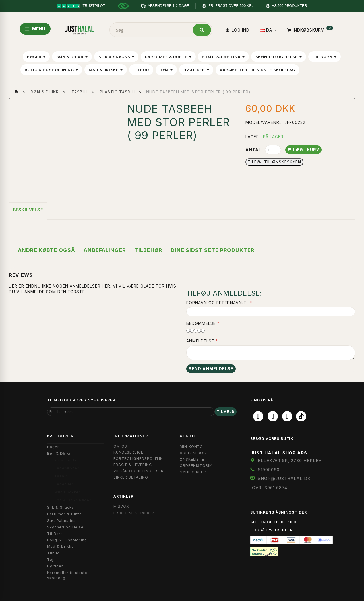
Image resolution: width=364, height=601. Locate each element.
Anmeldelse (200, 341)
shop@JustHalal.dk (284, 478)
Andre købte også (46, 250)
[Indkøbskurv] (310, 30)
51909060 (269, 470)
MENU (35, 29)
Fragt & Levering (133, 465)
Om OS (120, 446)
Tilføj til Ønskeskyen (274, 162)
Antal (254, 150)
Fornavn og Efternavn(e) (217, 303)
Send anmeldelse (211, 369)
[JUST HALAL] (79, 29)
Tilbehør (148, 250)
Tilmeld (226, 412)
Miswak (121, 507)
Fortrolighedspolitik (138, 459)
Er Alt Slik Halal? (134, 513)
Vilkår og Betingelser (138, 471)
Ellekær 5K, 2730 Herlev (290, 461)
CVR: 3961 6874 (270, 488)
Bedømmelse (201, 323)
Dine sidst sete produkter (213, 250)
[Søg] (202, 30)
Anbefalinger (105, 250)
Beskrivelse (28, 210)
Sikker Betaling (131, 477)
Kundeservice (128, 452)
